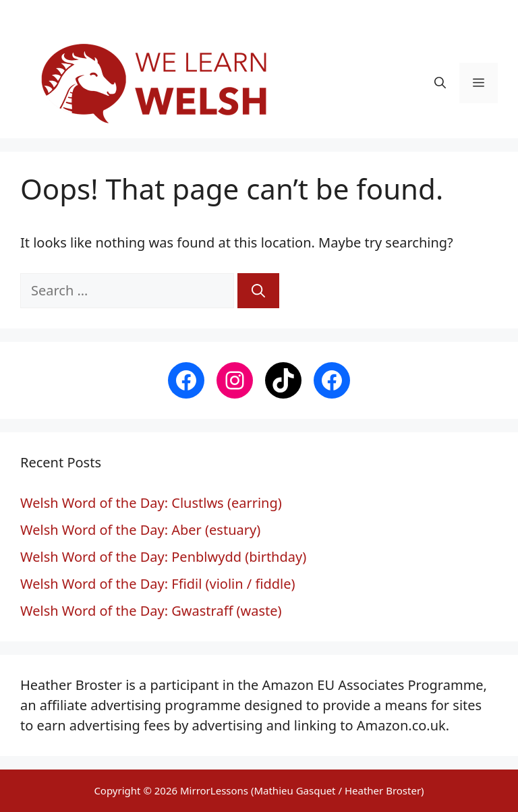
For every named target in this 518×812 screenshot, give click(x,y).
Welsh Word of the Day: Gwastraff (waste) (151, 611)
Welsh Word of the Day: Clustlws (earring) (151, 503)
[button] (440, 83)
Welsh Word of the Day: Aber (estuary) (140, 530)
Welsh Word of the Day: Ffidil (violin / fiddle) (158, 584)
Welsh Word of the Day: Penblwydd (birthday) (163, 557)
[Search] (258, 291)
